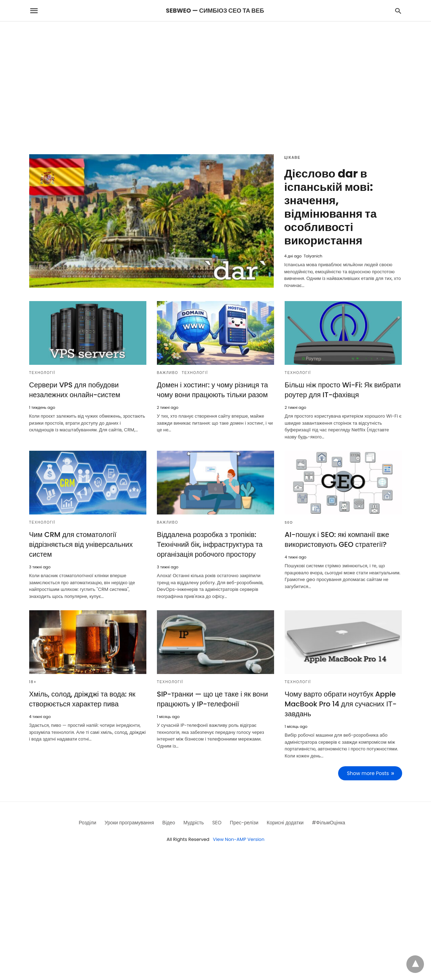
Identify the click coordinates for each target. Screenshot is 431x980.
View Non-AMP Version (239, 839)
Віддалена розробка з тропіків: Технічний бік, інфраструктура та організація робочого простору (210, 544)
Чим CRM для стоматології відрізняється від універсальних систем (81, 544)
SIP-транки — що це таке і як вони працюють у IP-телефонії (213, 699)
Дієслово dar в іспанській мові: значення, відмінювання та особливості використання (331, 207)
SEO (289, 522)
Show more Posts (368, 773)
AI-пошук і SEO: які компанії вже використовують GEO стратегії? (337, 539)
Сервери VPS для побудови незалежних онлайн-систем (75, 390)
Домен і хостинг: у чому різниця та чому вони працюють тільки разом (213, 390)
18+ (33, 682)
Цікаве (292, 158)
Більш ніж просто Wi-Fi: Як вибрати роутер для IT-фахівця (343, 390)
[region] (216, 81)
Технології (42, 373)
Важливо (168, 373)
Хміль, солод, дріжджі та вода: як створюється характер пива (82, 699)
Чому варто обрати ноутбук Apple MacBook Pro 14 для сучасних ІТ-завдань (341, 704)
